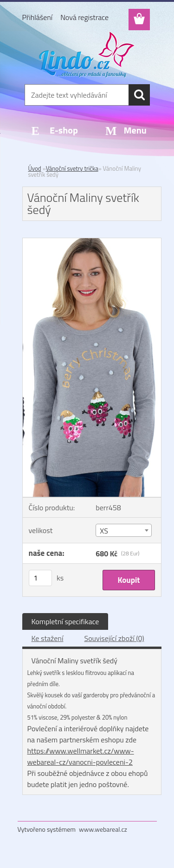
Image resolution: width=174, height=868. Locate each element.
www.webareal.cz (103, 829)
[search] (139, 95)
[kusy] (40, 578)
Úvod (35, 168)
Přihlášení (38, 17)
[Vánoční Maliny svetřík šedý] (92, 242)
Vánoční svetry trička (72, 168)
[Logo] (87, 54)
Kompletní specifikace (65, 621)
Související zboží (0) (114, 638)
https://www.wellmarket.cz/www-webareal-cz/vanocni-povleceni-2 (81, 756)
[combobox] (124, 530)
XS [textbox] (104, 531)
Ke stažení (48, 638)
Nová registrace (84, 17)
